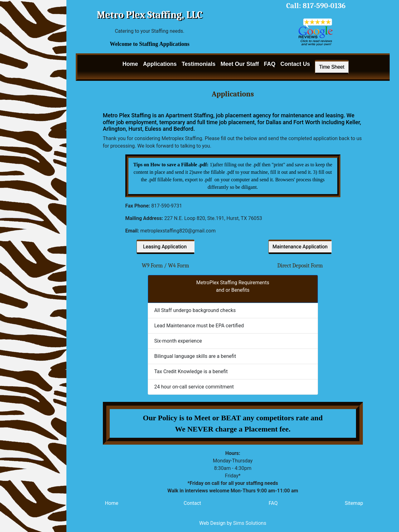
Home (130, 64)
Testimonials (199, 64)
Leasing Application (166, 247)
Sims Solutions (250, 523)
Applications (160, 64)
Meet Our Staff (240, 64)
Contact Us (295, 64)
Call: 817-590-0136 (316, 6)
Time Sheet (332, 67)
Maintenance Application (300, 247)
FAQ (269, 64)
